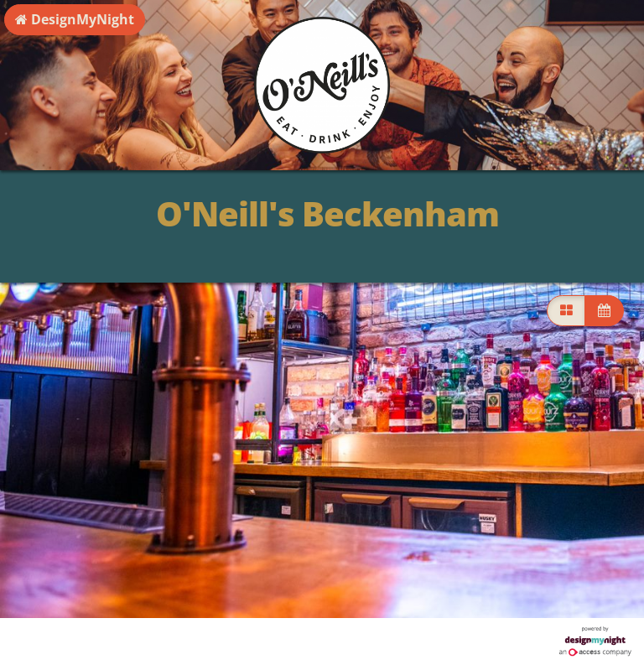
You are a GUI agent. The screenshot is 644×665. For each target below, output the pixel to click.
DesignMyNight (75, 19)
